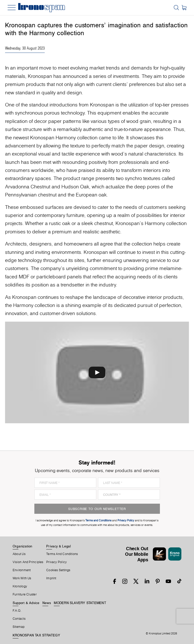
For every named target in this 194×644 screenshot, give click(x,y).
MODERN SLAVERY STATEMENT (80, 603)
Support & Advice (26, 603)
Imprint (51, 578)
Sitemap (19, 627)
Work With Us (22, 578)
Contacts (19, 619)
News (47, 603)
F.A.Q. (17, 611)
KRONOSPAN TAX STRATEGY (36, 635)
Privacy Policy (56, 562)
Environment (22, 570)
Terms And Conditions (62, 554)
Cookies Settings (58, 570)
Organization (22, 546)
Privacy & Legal (58, 546)
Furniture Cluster (25, 594)
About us (19, 554)
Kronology (20, 586)
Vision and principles (28, 562)
